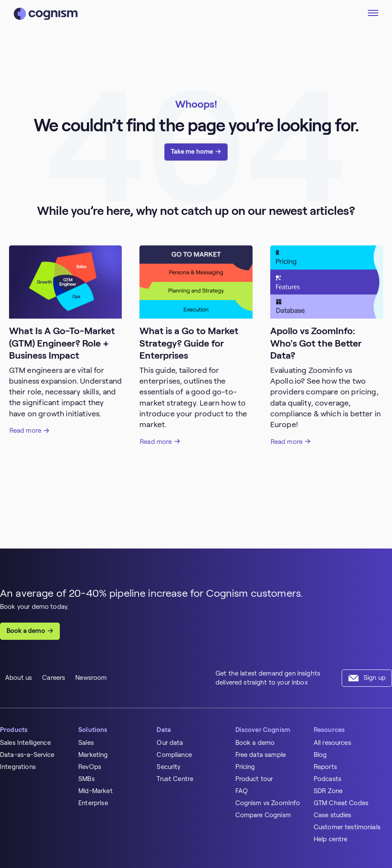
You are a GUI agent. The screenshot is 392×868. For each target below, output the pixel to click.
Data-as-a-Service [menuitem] (27, 755)
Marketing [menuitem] (93, 755)
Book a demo (26, 631)
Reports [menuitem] (325, 767)
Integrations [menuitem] (18, 767)
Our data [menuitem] (170, 743)
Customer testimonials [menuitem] (347, 827)
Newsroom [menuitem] (91, 678)
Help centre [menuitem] (331, 839)
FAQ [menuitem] (242, 791)
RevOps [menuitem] (90, 767)
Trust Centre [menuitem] (175, 779)
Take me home (192, 152)
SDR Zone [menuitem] (328, 791)
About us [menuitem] (19, 678)
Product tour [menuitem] (254, 779)
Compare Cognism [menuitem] (263, 815)
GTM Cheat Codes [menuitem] (341, 803)
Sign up (375, 678)
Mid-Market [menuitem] (96, 791)
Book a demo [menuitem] (255, 743)
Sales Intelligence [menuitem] (25, 743)
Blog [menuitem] (320, 755)
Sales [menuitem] (86, 743)
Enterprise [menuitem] (93, 803)
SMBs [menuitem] (86, 779)
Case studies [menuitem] (333, 815)
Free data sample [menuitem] (261, 755)
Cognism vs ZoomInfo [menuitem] (268, 803)
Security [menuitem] (168, 767)
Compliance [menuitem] (174, 755)
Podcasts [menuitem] (327, 779)
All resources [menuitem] (332, 743)
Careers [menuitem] (54, 678)
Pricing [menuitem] (245, 767)
